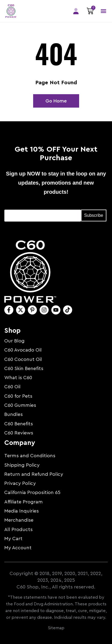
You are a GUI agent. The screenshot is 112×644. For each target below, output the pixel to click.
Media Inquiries (22, 511)
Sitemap (56, 628)
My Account (18, 548)
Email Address (19, 205)
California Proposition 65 (32, 492)
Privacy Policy (20, 483)
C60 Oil (12, 387)
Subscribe (94, 215)
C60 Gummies (20, 405)
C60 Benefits (19, 424)
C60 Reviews (19, 433)
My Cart (13, 539)
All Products (18, 529)
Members (76, 11)
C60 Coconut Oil (23, 359)
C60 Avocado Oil (23, 350)
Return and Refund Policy (34, 474)
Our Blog (14, 341)
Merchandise (19, 520)
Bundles (13, 414)
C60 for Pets (18, 396)
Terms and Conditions (30, 456)
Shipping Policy (22, 465)
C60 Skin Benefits (24, 368)
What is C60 (18, 378)
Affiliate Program (24, 502)
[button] (103, 11)
